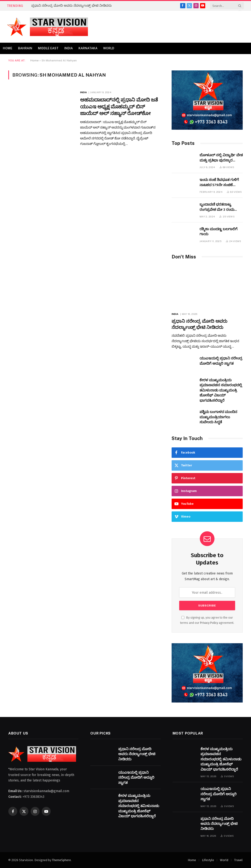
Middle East (48, 48)
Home (8, 48)
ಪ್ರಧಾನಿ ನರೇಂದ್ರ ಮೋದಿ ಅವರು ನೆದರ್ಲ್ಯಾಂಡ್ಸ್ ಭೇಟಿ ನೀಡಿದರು (71, 6)
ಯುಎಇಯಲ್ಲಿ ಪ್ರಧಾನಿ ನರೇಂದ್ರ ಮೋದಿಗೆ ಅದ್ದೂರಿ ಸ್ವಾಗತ (221, 361)
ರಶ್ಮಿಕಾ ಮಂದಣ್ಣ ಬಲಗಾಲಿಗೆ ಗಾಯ (219, 232)
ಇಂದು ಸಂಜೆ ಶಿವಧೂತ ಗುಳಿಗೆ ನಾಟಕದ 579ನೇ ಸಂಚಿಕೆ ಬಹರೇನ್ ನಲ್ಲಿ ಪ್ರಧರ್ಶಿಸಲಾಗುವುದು (219, 183)
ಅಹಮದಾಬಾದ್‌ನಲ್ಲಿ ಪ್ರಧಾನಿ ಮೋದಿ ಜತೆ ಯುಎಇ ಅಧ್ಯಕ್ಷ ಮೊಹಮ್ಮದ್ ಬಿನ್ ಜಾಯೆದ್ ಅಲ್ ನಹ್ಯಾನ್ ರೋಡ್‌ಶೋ (119, 107)
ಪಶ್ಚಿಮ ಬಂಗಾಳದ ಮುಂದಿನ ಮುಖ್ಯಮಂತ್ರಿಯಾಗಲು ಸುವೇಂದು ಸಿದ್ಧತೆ (218, 417)
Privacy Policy (209, 623)
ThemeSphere (61, 860)
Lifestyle (208, 860)
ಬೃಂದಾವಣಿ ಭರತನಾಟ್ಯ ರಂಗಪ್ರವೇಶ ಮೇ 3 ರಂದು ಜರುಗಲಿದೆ (217, 207)
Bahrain (25, 48)
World (109, 48)
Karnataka (88, 48)
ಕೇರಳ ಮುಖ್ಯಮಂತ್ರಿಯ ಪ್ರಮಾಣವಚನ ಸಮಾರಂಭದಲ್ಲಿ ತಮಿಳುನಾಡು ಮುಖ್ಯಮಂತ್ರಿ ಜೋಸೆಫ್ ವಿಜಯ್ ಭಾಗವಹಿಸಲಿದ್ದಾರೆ (221, 390)
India (68, 48)
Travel (238, 860)
